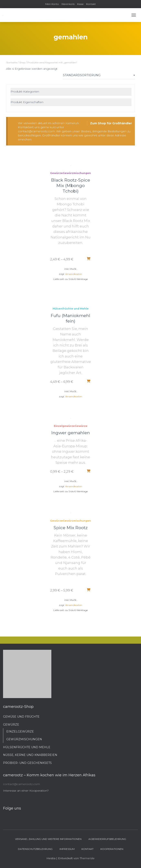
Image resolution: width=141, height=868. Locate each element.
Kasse (80, 4)
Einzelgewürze (64, 426)
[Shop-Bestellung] (99, 76)
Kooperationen (112, 849)
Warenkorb (68, 4)
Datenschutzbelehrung (35, 849)
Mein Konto (52, 4)
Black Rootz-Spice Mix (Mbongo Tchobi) (71, 186)
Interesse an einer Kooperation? (26, 791)
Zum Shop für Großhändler (111, 123)
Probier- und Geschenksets (27, 763)
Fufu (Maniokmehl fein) (70, 318)
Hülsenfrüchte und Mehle (71, 309)
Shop (22, 62)
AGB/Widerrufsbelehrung (107, 839)
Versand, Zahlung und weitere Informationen (48, 839)
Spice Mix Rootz (71, 528)
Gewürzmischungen (77, 173)
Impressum (67, 849)
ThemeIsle (87, 858)
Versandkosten (74, 274)
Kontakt (91, 4)
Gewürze (56, 173)
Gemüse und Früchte (21, 717)
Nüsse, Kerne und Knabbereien (30, 755)
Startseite (12, 62)
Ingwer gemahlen (71, 433)
